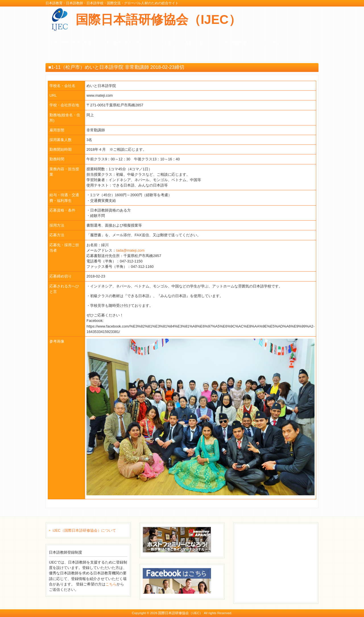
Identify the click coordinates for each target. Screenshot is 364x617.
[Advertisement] (279, 562)
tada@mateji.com (130, 250)
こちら (111, 584)
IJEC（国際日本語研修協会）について (84, 530)
